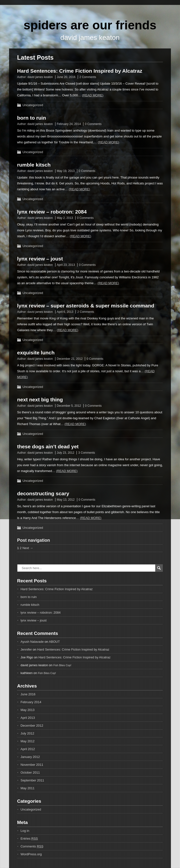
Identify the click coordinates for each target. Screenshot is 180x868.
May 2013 (28, 710)
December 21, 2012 (70, 359)
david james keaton (40, 77)
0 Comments (93, 124)
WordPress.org (31, 854)
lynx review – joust (40, 259)
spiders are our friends (90, 25)
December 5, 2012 (69, 406)
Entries (29, 839)
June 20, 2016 (66, 77)
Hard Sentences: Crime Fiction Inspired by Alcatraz (80, 71)
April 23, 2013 (66, 265)
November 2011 (32, 765)
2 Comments (88, 77)
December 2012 (32, 726)
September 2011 (32, 780)
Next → (28, 548)
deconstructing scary (43, 493)
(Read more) (93, 95)
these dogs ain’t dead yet (48, 446)
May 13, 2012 (66, 500)
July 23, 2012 (66, 453)
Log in (25, 831)
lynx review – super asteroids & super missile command (86, 306)
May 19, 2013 (66, 171)
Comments (32, 846)
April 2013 (28, 718)
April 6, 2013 (65, 312)
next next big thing (40, 400)
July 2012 (27, 733)
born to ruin (32, 118)
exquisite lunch (36, 353)
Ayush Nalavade (32, 642)
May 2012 (28, 741)
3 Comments (87, 453)
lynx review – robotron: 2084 (52, 212)
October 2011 (30, 772)
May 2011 (28, 788)
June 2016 (28, 694)
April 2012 (28, 749)
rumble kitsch (34, 165)
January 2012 (30, 757)
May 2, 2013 (65, 218)
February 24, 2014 (69, 124)
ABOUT (54, 642)
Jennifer (26, 649)
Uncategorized (33, 105)
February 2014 (31, 702)
